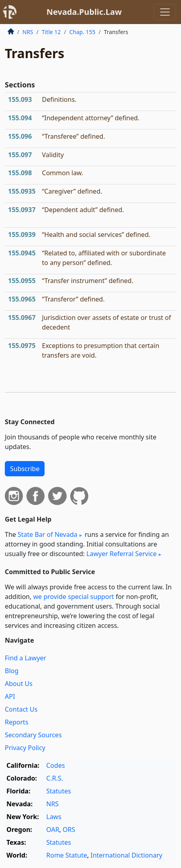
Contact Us (21, 709)
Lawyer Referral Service (121, 554)
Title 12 (51, 32)
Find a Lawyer (25, 658)
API (10, 696)
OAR (53, 830)
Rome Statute (67, 855)
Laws (54, 817)
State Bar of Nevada (48, 534)
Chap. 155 (82, 32)
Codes (55, 765)
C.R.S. (55, 778)
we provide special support (74, 597)
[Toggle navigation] (165, 12)
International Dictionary (126, 855)
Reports (17, 722)
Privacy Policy (25, 748)
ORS (69, 830)
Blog (12, 671)
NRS (28, 32)
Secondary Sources (33, 735)
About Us (19, 684)
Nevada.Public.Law (84, 12)
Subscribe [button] (25, 469)
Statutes (59, 791)
